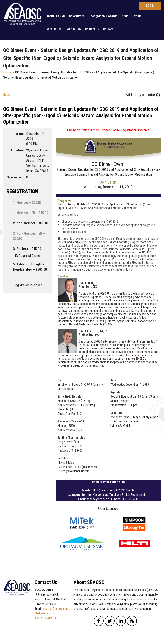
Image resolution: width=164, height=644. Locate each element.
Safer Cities (54, 29)
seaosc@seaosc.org (56, 609)
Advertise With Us (45, 618)
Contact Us (92, 29)
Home (7, 72)
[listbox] (143, 95)
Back (7, 95)
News (125, 16)
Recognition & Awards (103, 16)
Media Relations (44, 613)
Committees (77, 16)
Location (17, 150)
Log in (150, 6)
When (20, 134)
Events (137, 16)
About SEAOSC (56, 16)
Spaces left (15, 177)
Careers (108, 29)
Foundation (73, 29)
